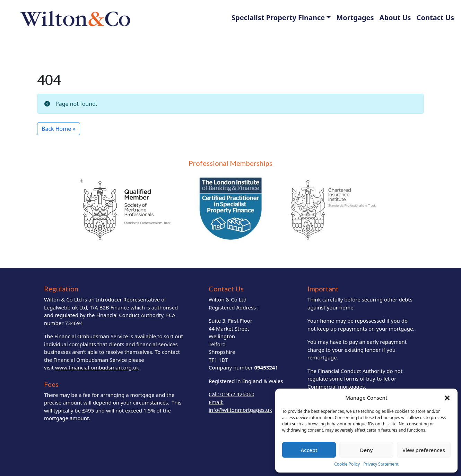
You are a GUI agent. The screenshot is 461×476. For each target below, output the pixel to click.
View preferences (424, 450)
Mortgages (355, 18)
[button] (447, 398)
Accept (309, 450)
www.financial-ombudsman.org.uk (97, 367)
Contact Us (435, 18)
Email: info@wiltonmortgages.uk (240, 406)
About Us (395, 18)
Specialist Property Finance (278, 18)
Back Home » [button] (59, 129)
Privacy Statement (381, 464)
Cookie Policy (347, 464)
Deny (367, 450)
